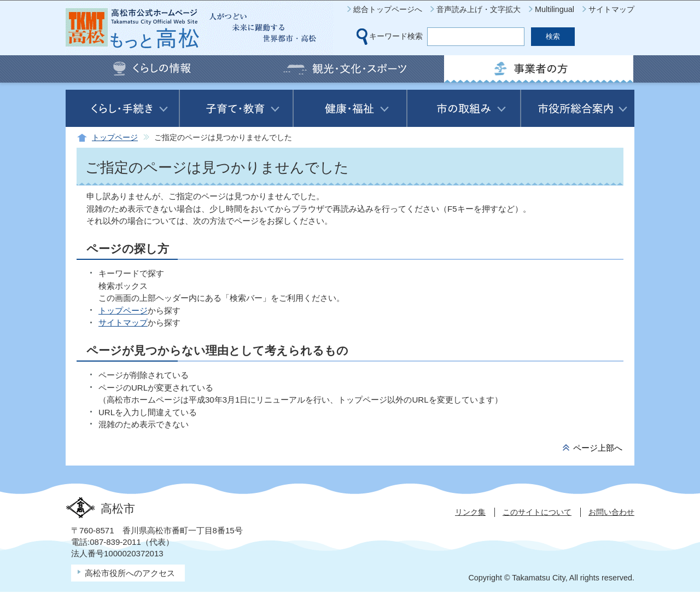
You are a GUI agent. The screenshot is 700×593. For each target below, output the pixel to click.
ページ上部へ (598, 448)
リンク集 (470, 512)
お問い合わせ (611, 512)
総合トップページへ (388, 9)
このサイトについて (537, 512)
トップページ (115, 138)
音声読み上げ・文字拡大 (479, 9)
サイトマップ (611, 9)
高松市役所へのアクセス (130, 573)
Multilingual (555, 9)
